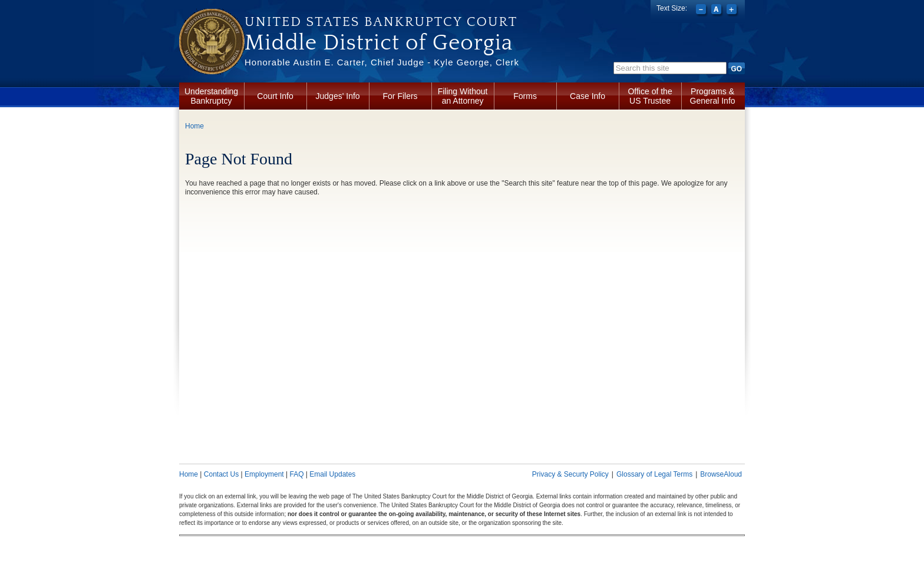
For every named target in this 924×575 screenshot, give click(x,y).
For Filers (400, 96)
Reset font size (717, 11)
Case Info (588, 96)
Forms (525, 96)
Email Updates (332, 474)
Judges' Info (338, 96)
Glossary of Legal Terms (654, 474)
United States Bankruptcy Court (381, 22)
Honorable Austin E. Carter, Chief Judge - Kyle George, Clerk (382, 62)
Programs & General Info (713, 96)
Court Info (275, 96)
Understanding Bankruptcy (211, 96)
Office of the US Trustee (650, 96)
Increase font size (733, 11)
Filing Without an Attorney (463, 96)
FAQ (296, 474)
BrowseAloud (721, 474)
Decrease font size (702, 11)
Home (194, 126)
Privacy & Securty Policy (570, 474)
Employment (264, 474)
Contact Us (221, 474)
